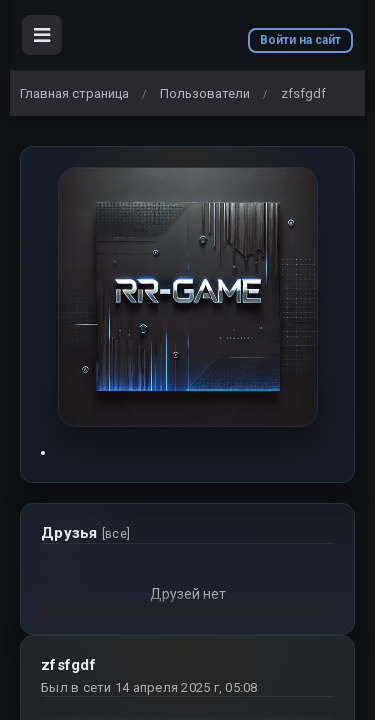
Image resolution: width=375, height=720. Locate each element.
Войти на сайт (300, 40)
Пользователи (205, 93)
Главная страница (74, 93)
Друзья (85, 533)
